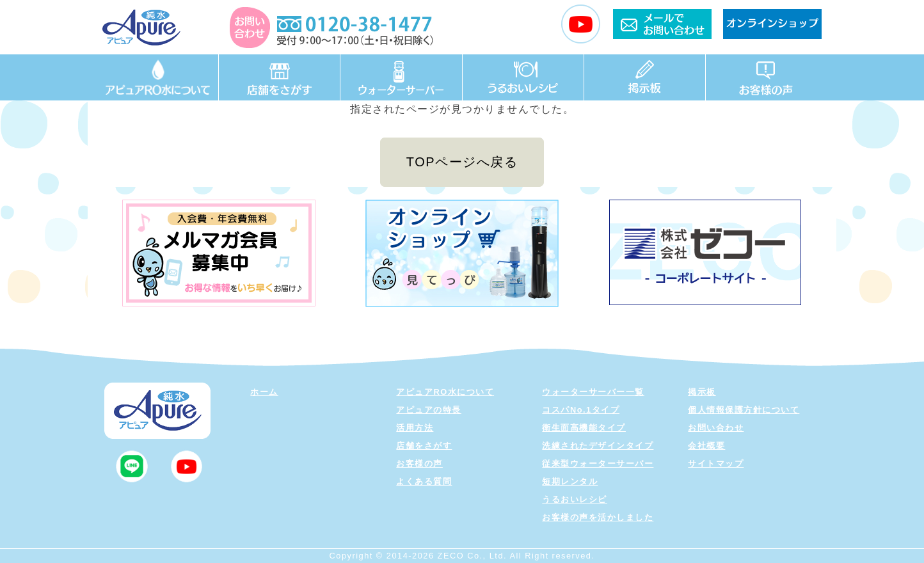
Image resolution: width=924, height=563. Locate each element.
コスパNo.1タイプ (581, 410)
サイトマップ (716, 464)
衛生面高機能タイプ (584, 428)
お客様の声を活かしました (598, 517)
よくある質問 (424, 481)
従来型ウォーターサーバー (598, 464)
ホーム (264, 392)
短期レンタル (570, 481)
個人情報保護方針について (744, 410)
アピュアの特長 (429, 410)
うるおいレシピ (575, 499)
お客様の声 (419, 464)
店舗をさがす (424, 446)
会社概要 (706, 446)
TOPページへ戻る (462, 162)
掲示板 (702, 392)
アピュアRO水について (445, 392)
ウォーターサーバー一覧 (593, 392)
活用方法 (415, 428)
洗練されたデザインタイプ (598, 446)
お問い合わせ (716, 428)
